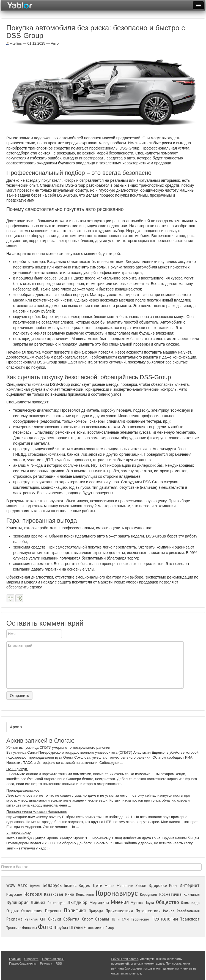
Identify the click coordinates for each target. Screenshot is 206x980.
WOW (11, 886)
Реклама (14, 919)
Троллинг (14, 928)
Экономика (94, 928)
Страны (102, 919)
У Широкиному (18, 833)
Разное (169, 911)
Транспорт (190, 919)
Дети (97, 886)
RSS (59, 963)
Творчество (140, 919)
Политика (75, 910)
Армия (35, 886)
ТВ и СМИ (120, 919)
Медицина (99, 903)
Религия (31, 919)
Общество (167, 902)
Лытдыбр (77, 902)
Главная (15, 959)
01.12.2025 (36, 43)
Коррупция (149, 895)
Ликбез (38, 902)
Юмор (109, 928)
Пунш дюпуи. (17, 769)
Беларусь (52, 885)
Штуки (76, 928)
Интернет (189, 885)
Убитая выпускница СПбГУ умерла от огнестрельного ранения (58, 747)
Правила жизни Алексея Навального (37, 812)
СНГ (43, 919)
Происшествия (119, 911)
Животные (125, 886)
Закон (141, 886)
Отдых (13, 911)
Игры (173, 886)
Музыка (137, 903)
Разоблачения (188, 911)
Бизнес (70, 886)
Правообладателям (23, 963)
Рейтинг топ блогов (125, 959)
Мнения (120, 902)
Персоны (53, 911)
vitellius (14, 43)
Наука (149, 903)
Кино (70, 894)
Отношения (32, 911)
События (71, 919)
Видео (84, 886)
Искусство (14, 895)
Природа (96, 911)
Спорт (87, 919)
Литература (56, 903)
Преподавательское (23, 790)
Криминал (192, 895)
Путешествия (148, 911)
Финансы (29, 928)
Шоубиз (61, 928)
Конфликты (85, 895)
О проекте (31, 959)
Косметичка (170, 894)
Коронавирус (117, 893)
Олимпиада (190, 903)
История (33, 894)
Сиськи (55, 919)
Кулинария (17, 902)
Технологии (165, 919)
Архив (16, 727)
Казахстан (53, 894)
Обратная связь (53, 959)
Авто (55, 43)
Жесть (109, 886)
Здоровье (158, 886)
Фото (45, 927)
